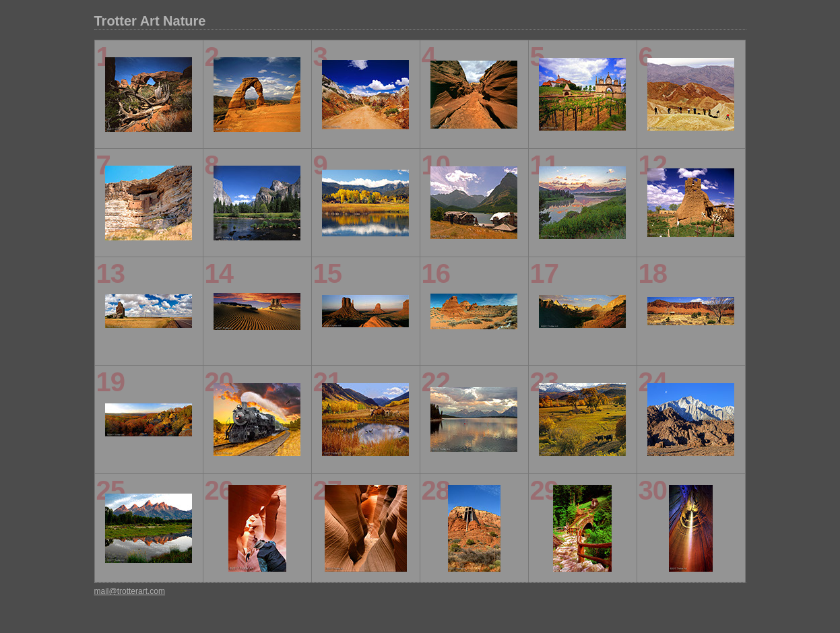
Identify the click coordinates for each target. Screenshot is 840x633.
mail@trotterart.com (130, 591)
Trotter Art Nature (150, 21)
